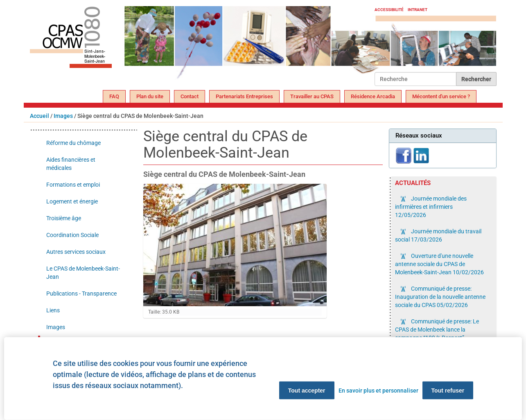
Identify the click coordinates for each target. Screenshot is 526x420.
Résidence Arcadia (373, 96)
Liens (53, 310)
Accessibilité (389, 10)
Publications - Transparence (81, 294)
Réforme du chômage (73, 143)
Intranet (418, 10)
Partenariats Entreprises (244, 96)
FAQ (114, 96)
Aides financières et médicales (71, 164)
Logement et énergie (72, 201)
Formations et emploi (73, 185)
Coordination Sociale (72, 235)
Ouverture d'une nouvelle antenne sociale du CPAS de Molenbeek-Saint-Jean (439, 264)
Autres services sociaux (76, 252)
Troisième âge (64, 218)
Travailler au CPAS (312, 96)
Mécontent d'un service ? (441, 96)
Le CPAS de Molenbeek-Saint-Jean (83, 273)
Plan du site (150, 96)
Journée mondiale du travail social (438, 235)
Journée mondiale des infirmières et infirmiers (431, 207)
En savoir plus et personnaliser (378, 391)
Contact (190, 96)
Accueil (40, 116)
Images (63, 116)
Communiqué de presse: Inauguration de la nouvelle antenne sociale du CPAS (440, 297)
